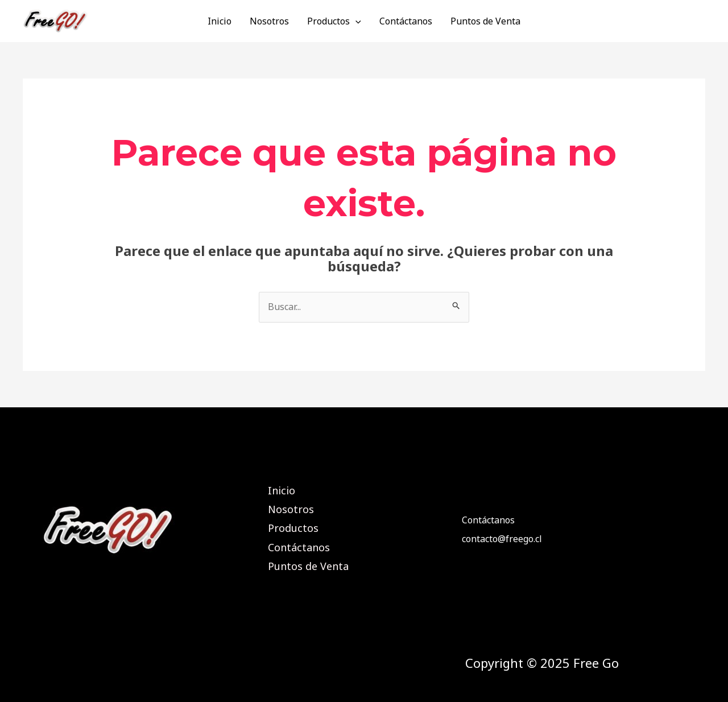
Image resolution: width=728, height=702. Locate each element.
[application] (355, 21)
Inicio (220, 21)
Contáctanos (406, 21)
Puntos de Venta (485, 21)
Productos (334, 21)
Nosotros (269, 21)
